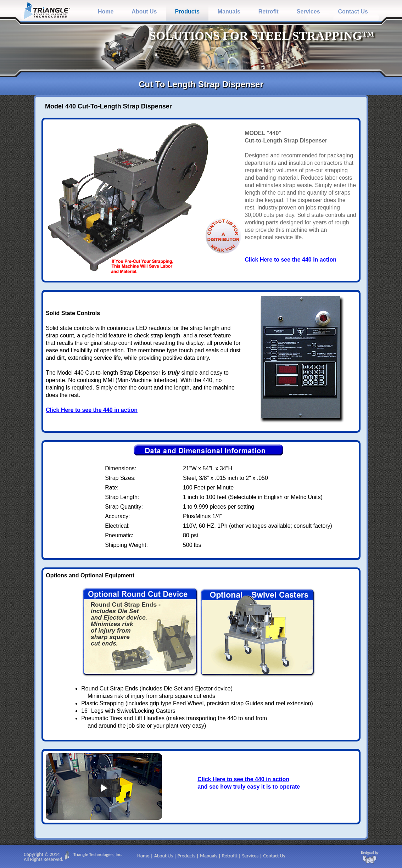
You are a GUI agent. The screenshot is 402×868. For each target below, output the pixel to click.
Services (308, 12)
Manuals (229, 12)
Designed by (370, 853)
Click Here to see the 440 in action (291, 260)
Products (187, 12)
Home (106, 12)
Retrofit (269, 12)
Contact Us (353, 12)
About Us (144, 12)
